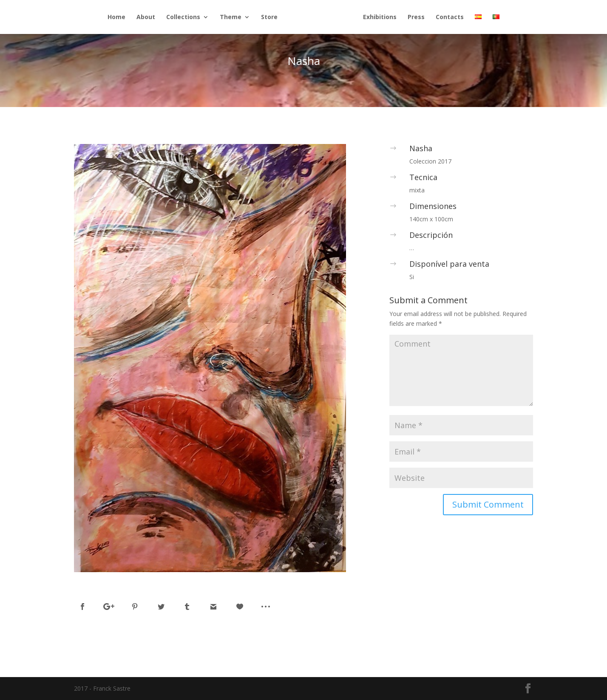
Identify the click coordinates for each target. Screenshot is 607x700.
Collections (183, 17)
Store (269, 17)
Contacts (450, 17)
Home (116, 17)
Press (416, 17)
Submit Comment (488, 504)
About (146, 17)
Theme (231, 17)
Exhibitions (380, 17)
